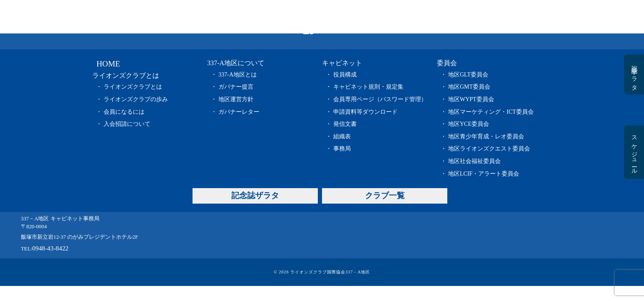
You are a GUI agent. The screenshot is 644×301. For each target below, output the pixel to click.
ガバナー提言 (236, 87)
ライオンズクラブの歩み (136, 99)
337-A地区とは (238, 75)
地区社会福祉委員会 (474, 161)
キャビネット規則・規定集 (368, 87)
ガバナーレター (239, 112)
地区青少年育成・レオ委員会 (486, 136)
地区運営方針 (236, 99)
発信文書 (345, 124)
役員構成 (345, 75)
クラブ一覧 (537, 17)
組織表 (342, 136)
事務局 (342, 149)
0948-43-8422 (50, 248)
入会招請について (127, 124)
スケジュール (634, 152)
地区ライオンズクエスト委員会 (489, 149)
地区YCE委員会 (469, 124)
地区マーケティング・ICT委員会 (491, 112)
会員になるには (124, 112)
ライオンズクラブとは (227, 17)
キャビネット (357, 17)
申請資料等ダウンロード (365, 112)
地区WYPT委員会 (471, 99)
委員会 (417, 17)
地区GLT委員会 (468, 75)
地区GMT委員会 (469, 87)
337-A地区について (295, 17)
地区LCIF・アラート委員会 (484, 174)
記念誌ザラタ (477, 17)
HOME (160, 17)
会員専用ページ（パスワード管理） (380, 99)
